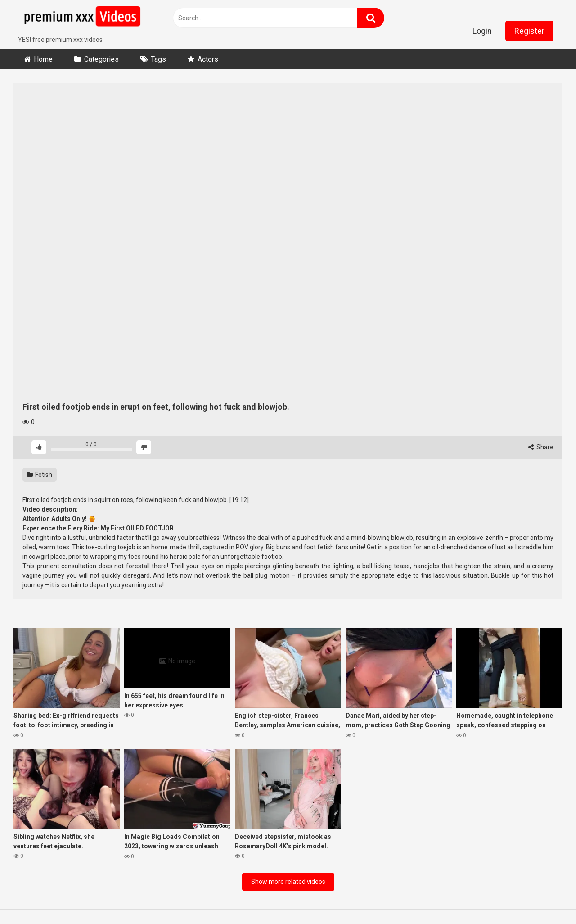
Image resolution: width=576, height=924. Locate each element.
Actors (208, 59)
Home (43, 59)
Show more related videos (288, 882)
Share (541, 447)
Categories (101, 59)
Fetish (40, 475)
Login (482, 31)
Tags (158, 59)
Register (529, 31)
